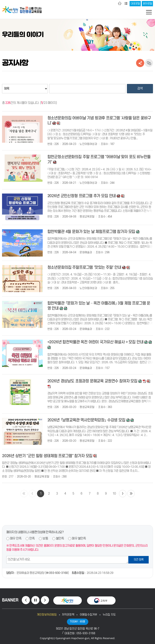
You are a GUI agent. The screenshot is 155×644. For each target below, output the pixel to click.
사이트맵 (126, 4)
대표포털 (135, 4)
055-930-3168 (58, 573)
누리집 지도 (109, 615)
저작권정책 (68, 615)
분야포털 (147, 4)
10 (114, 494)
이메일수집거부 (88, 615)
